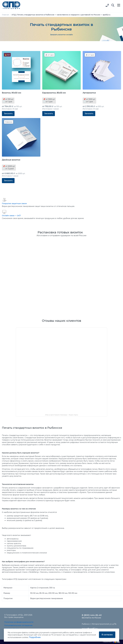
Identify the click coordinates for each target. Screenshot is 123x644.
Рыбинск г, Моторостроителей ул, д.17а (99, 624)
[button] (113, 5)
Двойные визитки (11, 160)
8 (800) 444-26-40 (92, 615)
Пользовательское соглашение (18, 625)
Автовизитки (89, 93)
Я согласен (107, 635)
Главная (5, 15)
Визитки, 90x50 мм (12, 93)
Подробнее (35, 637)
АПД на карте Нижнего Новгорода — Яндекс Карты (61, 415)
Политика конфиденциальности (19, 622)
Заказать (8, 114)
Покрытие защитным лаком (14, 203)
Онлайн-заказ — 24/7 (11, 216)
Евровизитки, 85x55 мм (54, 93)
